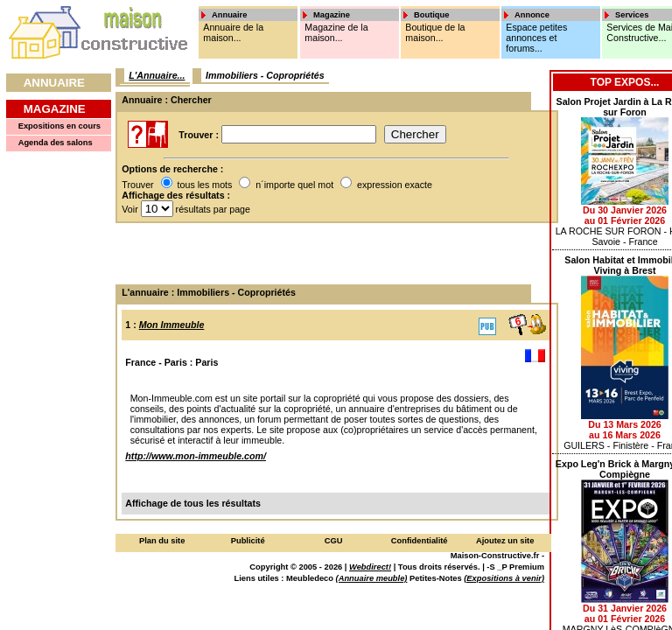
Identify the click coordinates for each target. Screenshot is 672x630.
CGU (334, 541)
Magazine (55, 109)
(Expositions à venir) (504, 578)
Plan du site (162, 541)
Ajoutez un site (505, 541)
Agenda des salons (56, 143)
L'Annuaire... (157, 75)
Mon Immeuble (172, 325)
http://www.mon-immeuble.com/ (196, 456)
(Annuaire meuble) (372, 578)
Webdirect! (370, 567)
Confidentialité (420, 541)
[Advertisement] (331, 254)
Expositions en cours (59, 126)
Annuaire (54, 83)
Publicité (248, 541)
